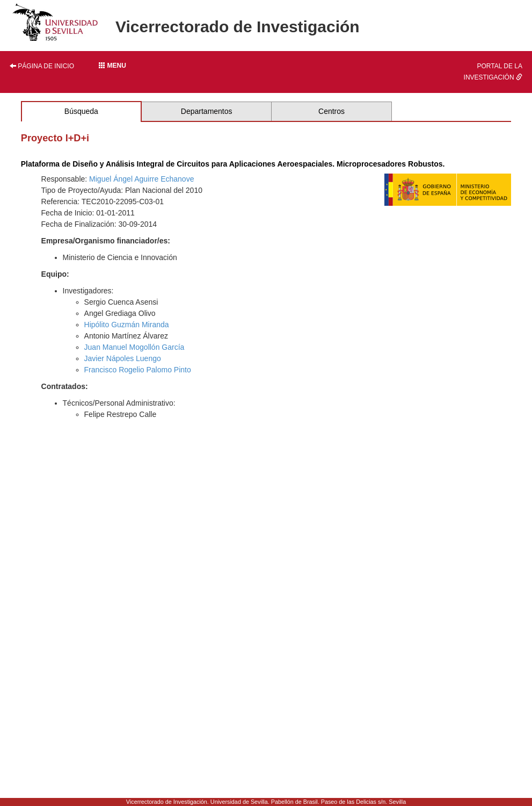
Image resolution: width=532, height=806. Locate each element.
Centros (331, 111)
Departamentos (207, 111)
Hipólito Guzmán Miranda (127, 325)
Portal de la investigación (493, 72)
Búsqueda (81, 111)
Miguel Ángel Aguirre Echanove (141, 179)
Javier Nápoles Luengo (123, 358)
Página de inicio (42, 66)
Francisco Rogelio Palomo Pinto (138, 370)
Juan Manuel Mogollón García (134, 347)
